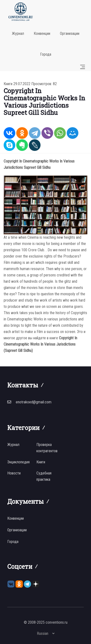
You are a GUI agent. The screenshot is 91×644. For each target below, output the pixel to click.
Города (46, 54)
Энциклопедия (18, 462)
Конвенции (42, 33)
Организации (70, 33)
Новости (14, 473)
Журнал (18, 33)
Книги (8, 84)
